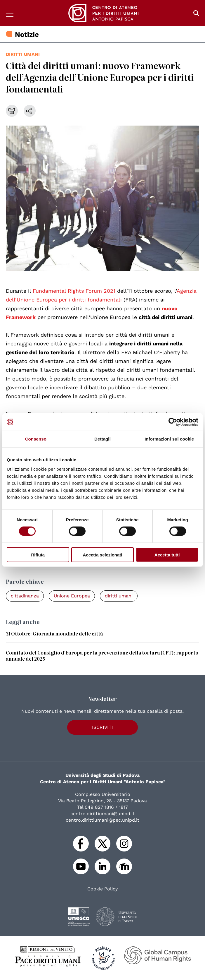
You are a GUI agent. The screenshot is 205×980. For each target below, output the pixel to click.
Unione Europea (72, 596)
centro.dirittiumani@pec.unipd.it (102, 820)
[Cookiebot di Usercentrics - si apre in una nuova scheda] (173, 422)
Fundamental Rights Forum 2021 (74, 291)
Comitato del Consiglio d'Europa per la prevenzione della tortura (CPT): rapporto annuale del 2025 (102, 656)
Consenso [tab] (36, 439)
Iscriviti (102, 727)
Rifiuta (38, 555)
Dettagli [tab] (102, 439)
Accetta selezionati (102, 555)
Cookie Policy (102, 889)
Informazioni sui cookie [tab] (169, 439)
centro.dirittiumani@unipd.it (102, 814)
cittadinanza (25, 596)
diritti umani (23, 54)
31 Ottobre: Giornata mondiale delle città (54, 633)
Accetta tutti (167, 555)
